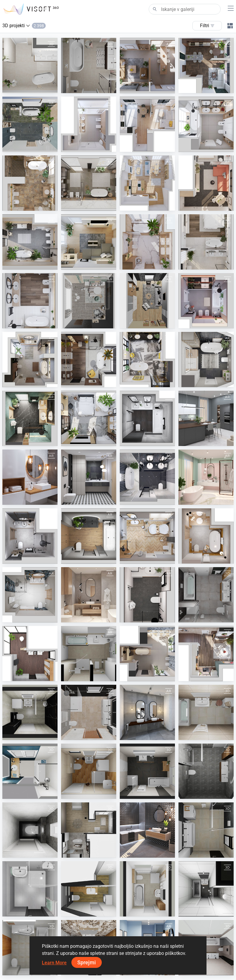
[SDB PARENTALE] (30, 771)
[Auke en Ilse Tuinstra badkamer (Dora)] (89, 65)
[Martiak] (206, 712)
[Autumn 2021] (89, 536)
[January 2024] (147, 124)
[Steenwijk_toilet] (30, 830)
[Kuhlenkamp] (147, 889)
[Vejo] (89, 771)
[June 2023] (30, 242)
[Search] (185, 9)
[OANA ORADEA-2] (30, 712)
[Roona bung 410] (206, 889)
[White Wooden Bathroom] (30, 477)
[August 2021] (206, 536)
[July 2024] (147, 654)
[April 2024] (206, 65)
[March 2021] (206, 477)
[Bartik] (206, 830)
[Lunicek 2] (206, 595)
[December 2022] (30, 360)
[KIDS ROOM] (89, 301)
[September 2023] (30, 183)
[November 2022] (89, 360)
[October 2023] (89, 183)
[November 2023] (206, 124)
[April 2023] (206, 242)
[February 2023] (30, 301)
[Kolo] (30, 654)
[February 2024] (89, 124)
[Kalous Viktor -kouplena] (30, 889)
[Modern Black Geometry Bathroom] (89, 477)
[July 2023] (206, 183)
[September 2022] (206, 360)
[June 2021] (30, 595)
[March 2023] (147, 242)
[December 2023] (206, 654)
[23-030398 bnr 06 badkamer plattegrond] (206, 771)
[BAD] (89, 654)
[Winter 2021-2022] (147, 536)
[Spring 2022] (206, 418)
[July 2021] (30, 536)
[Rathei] (89, 830)
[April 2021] (147, 595)
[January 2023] (206, 301)
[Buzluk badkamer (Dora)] (30, 65)
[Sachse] (147, 771)
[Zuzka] (89, 889)
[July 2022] (89, 418)
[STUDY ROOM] (147, 301)
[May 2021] (89, 595)
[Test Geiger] (89, 712)
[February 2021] (147, 477)
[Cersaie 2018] (147, 830)
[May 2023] (89, 242)
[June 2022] (147, 418)
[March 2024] (30, 124)
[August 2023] (147, 183)
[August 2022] (30, 418)
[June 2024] (147, 65)
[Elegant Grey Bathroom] (147, 712)
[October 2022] (147, 360)
